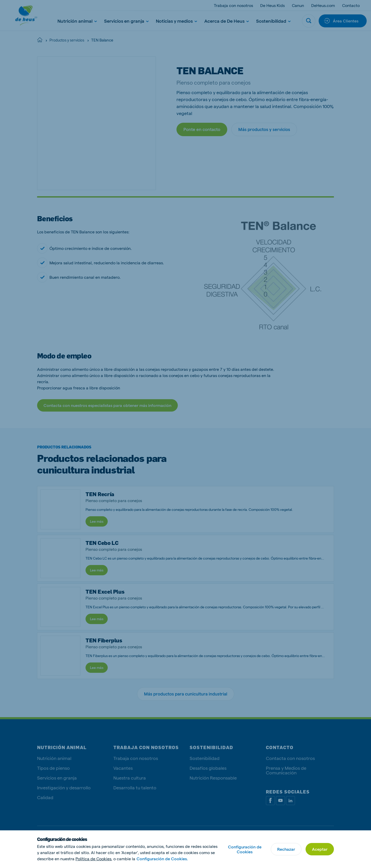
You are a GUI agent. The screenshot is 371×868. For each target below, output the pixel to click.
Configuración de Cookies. (162, 859)
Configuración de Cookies (245, 849)
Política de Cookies (93, 859)
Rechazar (286, 849)
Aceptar (320, 849)
